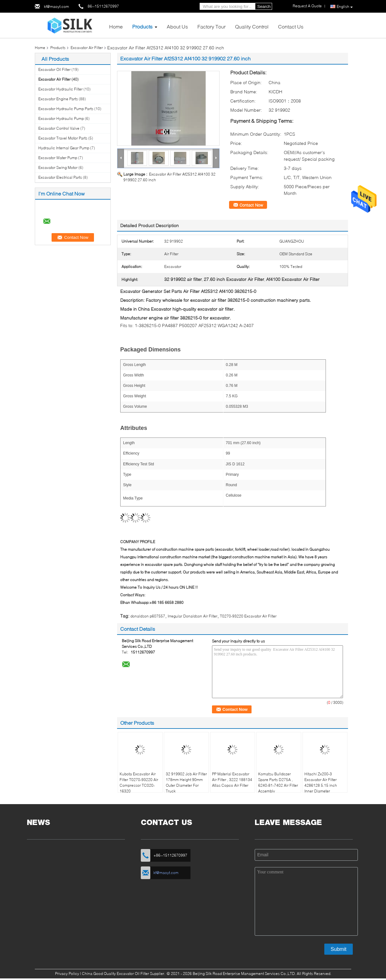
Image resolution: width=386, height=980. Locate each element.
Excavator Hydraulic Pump (61, 118)
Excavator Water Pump (58, 158)
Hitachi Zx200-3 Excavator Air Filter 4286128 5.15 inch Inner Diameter (321, 782)
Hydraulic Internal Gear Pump (64, 148)
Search (264, 6)
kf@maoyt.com (56, 6)
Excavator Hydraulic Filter (60, 89)
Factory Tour (212, 26)
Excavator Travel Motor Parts (63, 138)
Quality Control (252, 26)
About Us (177, 26)
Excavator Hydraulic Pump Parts (66, 109)
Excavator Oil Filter (54, 69)
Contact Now (251, 205)
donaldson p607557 (148, 616)
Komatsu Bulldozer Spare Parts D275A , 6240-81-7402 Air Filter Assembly (278, 782)
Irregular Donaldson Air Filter (193, 616)
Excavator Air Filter (87, 48)
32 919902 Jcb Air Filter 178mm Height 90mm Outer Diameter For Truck (186, 782)
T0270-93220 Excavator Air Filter (248, 616)
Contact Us (291, 26)
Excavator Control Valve (59, 128)
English (345, 7)
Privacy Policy (67, 974)
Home (116, 26)
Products (142, 26)
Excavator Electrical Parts (60, 177)
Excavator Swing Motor (58, 167)
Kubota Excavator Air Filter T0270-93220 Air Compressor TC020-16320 (139, 782)
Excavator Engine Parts (58, 99)
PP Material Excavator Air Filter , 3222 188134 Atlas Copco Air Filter (232, 780)
